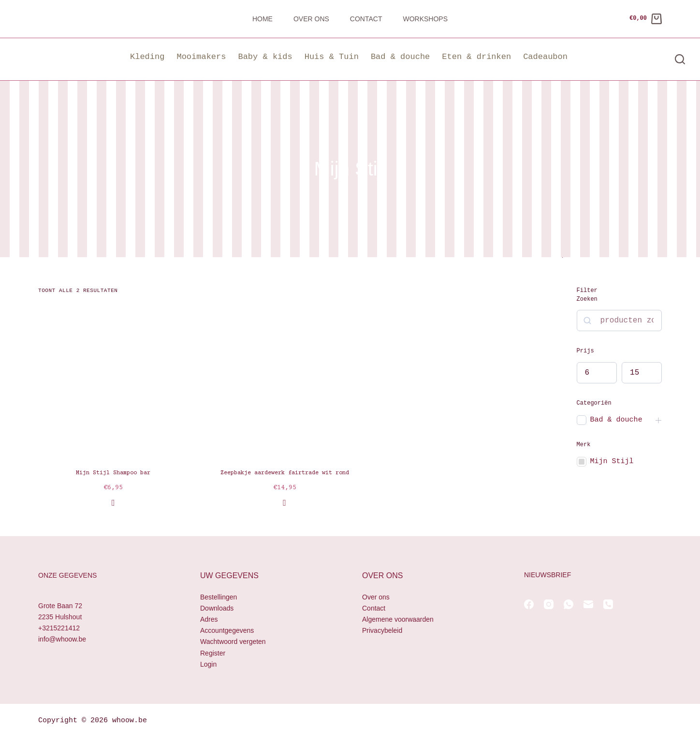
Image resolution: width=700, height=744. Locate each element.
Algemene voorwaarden (398, 619)
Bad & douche (616, 420)
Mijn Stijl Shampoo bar (113, 473)
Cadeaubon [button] (545, 57)
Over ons (311, 19)
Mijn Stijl (612, 461)
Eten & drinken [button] (476, 57)
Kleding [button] (147, 57)
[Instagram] (549, 604)
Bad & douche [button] (400, 57)
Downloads (217, 608)
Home (262, 19)
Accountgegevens (227, 630)
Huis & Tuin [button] (332, 57)
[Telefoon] (608, 604)
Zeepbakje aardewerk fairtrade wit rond (285, 473)
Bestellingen (219, 597)
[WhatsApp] (569, 604)
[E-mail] (588, 604)
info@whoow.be (62, 639)
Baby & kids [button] (265, 57)
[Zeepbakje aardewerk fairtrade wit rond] (284, 382)
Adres (209, 619)
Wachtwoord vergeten (233, 642)
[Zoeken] (680, 59)
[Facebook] (529, 604)
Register (213, 653)
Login (208, 664)
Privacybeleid (382, 630)
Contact (366, 19)
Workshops (425, 19)
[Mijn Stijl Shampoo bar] (113, 382)
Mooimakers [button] (201, 57)
